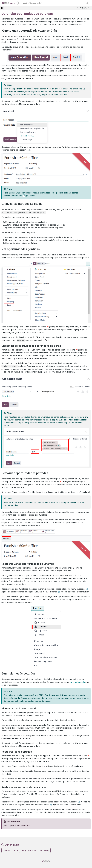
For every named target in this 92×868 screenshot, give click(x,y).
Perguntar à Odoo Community (36, 850)
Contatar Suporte (11, 850)
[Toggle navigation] (2, 8)
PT (75, 8)
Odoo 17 (84, 8)
